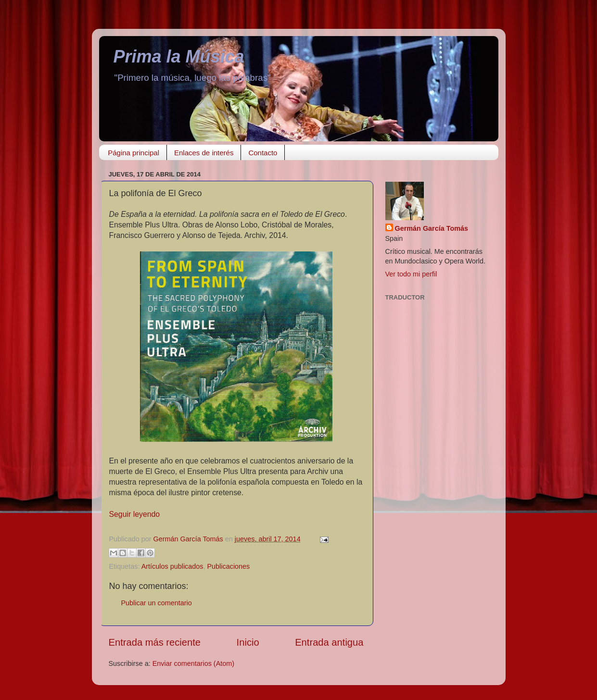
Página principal (133, 153)
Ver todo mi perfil (411, 274)
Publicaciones (229, 566)
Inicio (248, 642)
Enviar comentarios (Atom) (193, 663)
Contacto (263, 153)
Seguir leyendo (135, 514)
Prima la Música (179, 56)
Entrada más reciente (155, 642)
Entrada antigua (329, 642)
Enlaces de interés (204, 153)
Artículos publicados (172, 566)
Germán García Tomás (432, 228)
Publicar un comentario (157, 603)
